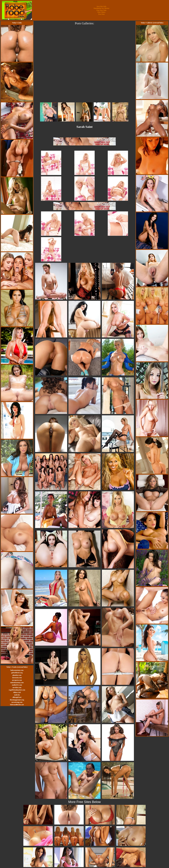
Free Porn (102, 14)
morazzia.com (17, 678)
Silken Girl (17, 692)
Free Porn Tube (101, 10)
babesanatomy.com (17, 670)
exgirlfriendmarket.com (17, 690)
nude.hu (17, 695)
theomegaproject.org (17, 700)
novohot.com (17, 687)
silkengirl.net (17, 697)
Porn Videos (102, 12)
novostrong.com (17, 702)
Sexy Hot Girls (101, 6)
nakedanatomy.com (17, 683)
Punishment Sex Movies (102, 8)
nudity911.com (17, 685)
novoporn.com (17, 680)
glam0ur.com (17, 675)
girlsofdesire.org (17, 673)
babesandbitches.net (17, 705)
